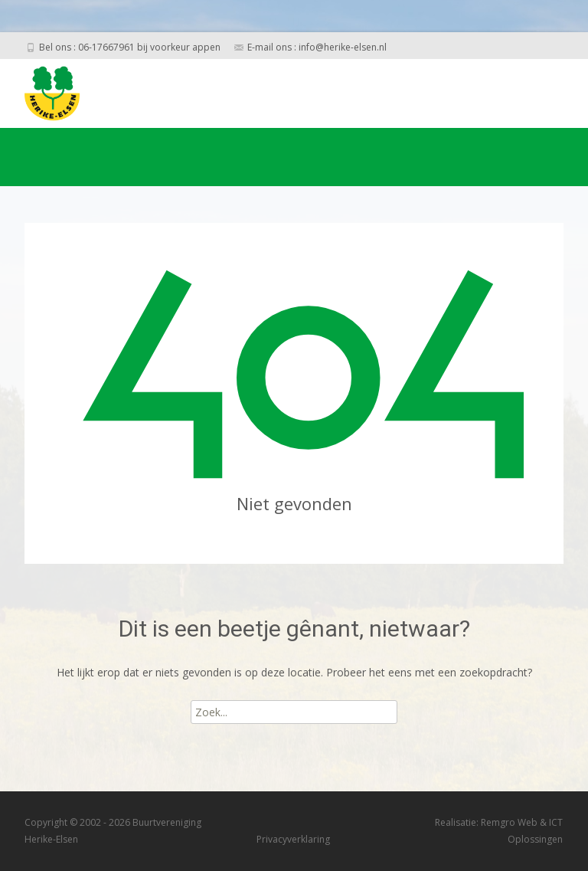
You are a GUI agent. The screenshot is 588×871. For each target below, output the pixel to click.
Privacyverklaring (293, 839)
